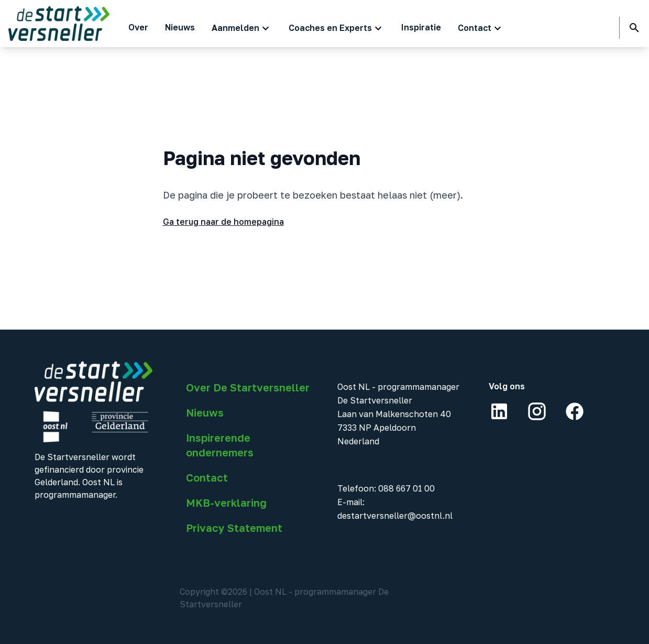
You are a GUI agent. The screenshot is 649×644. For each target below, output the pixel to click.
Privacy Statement (234, 528)
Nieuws (205, 412)
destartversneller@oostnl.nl (395, 516)
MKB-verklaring (226, 503)
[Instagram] (537, 411)
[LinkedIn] (499, 411)
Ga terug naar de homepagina (223, 222)
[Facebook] (575, 411)
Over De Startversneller (248, 387)
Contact (207, 477)
